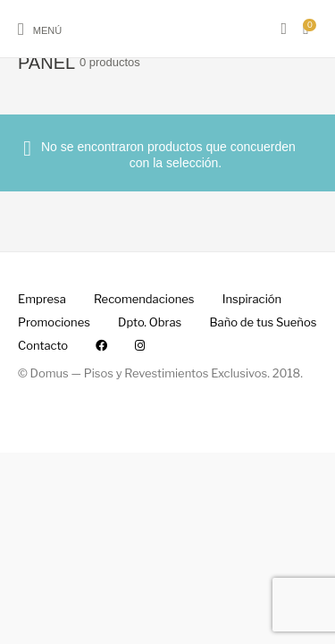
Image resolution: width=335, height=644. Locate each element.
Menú (48, 30)
